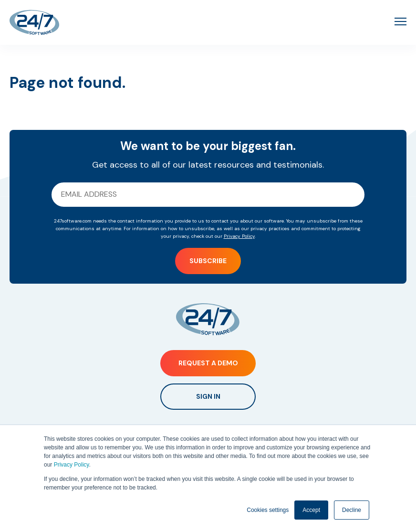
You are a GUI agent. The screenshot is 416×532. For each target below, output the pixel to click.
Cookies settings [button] (268, 510)
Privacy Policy (72, 465)
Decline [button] (352, 510)
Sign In (208, 396)
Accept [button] (311, 510)
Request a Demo (208, 363)
